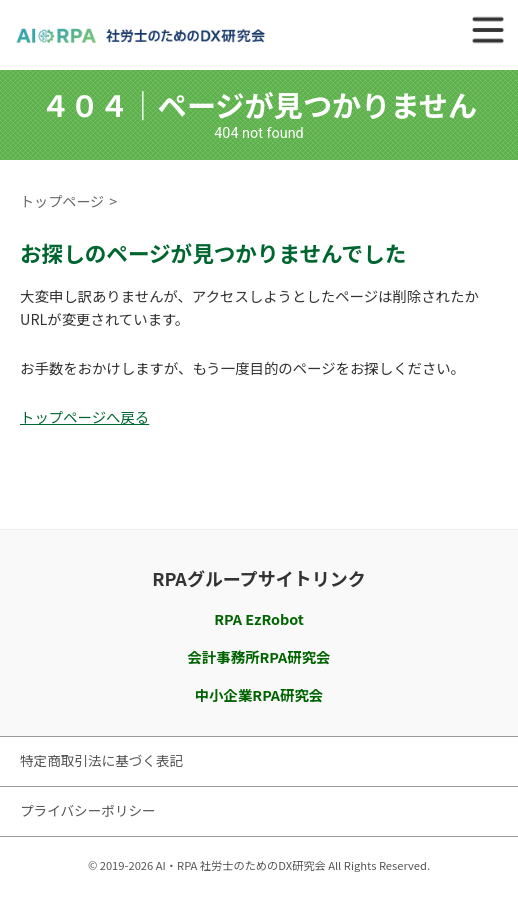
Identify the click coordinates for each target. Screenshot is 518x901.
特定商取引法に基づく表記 (101, 760)
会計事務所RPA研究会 (259, 656)
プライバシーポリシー (88, 810)
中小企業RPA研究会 (259, 694)
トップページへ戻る (84, 416)
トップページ (62, 201)
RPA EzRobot (259, 618)
